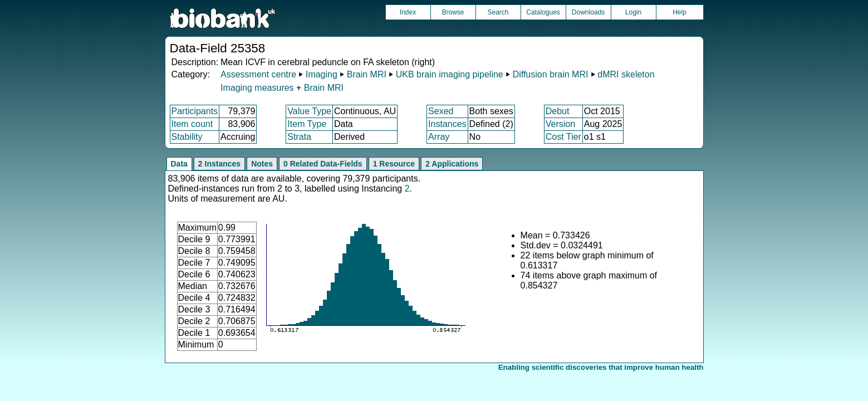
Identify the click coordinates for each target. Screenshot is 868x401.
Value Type (309, 111)
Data (179, 164)
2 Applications (452, 164)
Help (680, 12)
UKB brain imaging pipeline (450, 74)
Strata (299, 137)
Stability (187, 137)
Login (633, 12)
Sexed (441, 111)
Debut (558, 111)
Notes (262, 164)
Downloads (588, 12)
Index (408, 12)
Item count (192, 124)
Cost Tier (563, 137)
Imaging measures (258, 88)
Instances (447, 124)
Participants (195, 111)
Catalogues (543, 12)
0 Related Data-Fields (323, 164)
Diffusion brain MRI (551, 74)
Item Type (307, 124)
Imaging (322, 74)
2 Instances (219, 164)
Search (498, 12)
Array (439, 137)
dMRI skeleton (626, 74)
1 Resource (394, 164)
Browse (453, 12)
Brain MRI (367, 74)
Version (560, 124)
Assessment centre (258, 74)
